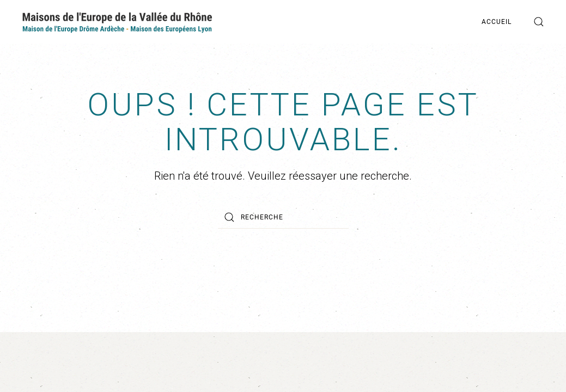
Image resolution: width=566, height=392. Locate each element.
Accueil (497, 22)
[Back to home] (117, 22)
